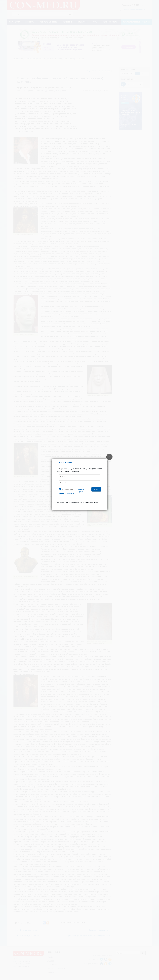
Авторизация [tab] (66, 462)
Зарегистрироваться (67, 493)
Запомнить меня (67, 489)
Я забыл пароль (81, 490)
